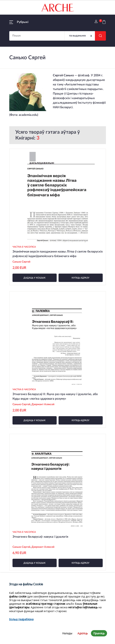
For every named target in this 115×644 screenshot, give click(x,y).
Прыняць (99, 633)
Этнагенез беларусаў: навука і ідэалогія (40, 537)
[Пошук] (80, 36)
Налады (67, 633)
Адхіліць (83, 633)
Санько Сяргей (21, 262)
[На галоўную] (58, 8)
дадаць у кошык (34, 278)
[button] (19, 22)
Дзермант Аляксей (43, 404)
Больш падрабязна (21, 619)
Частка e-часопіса (24, 247)
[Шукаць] (100, 36)
